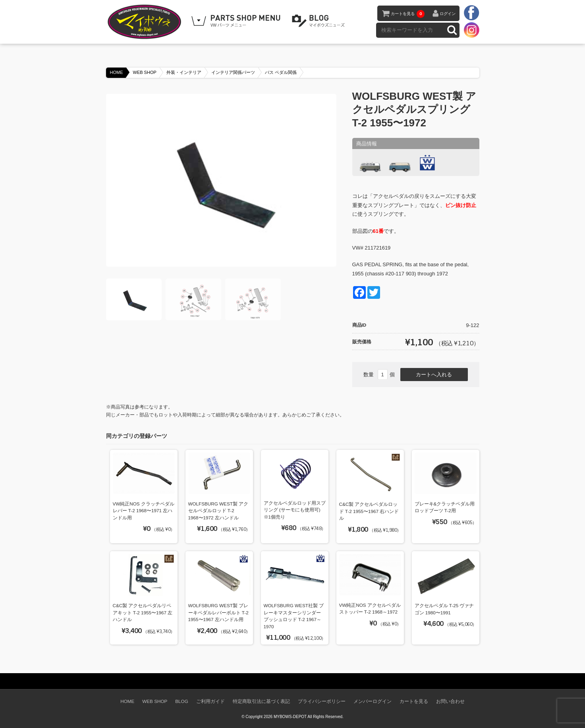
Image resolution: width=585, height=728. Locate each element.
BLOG (320, 21)
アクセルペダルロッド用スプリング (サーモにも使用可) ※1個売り (295, 510)
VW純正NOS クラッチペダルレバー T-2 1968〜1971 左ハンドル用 (144, 511)
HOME (117, 72)
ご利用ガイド (210, 701)
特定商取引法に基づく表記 (261, 701)
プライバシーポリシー (322, 701)
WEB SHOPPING (237, 21)
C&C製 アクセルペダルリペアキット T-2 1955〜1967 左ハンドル (143, 612)
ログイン (448, 14)
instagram (471, 30)
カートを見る (408, 14)
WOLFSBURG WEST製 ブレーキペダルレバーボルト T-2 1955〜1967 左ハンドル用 (218, 612)
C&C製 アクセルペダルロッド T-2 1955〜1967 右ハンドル (369, 511)
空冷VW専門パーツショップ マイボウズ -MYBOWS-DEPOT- (146, 22)
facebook (471, 13)
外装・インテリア (184, 72)
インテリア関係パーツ (233, 72)
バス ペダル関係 (281, 72)
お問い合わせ (450, 701)
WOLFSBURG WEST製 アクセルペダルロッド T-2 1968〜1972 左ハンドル (218, 511)
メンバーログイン (373, 701)
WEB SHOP (145, 72)
